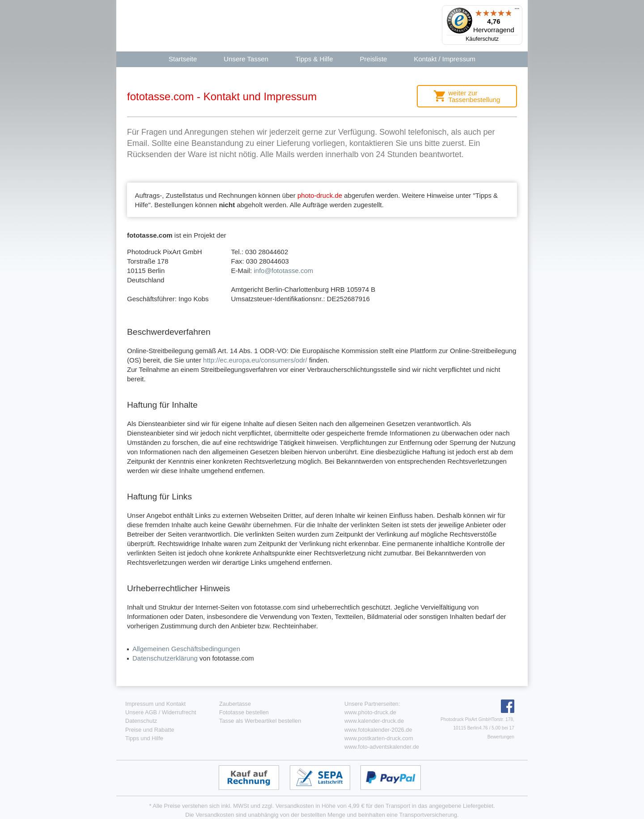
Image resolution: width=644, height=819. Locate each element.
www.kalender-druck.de (374, 721)
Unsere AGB (141, 712)
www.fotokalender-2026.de (378, 730)
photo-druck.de (320, 195)
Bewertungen (501, 737)
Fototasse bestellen (244, 712)
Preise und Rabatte (150, 730)
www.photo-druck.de (370, 712)
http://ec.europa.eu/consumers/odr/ (255, 360)
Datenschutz (141, 721)
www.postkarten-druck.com (379, 738)
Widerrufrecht (179, 712)
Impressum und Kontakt (155, 704)
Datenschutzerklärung (165, 658)
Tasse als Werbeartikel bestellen (260, 721)
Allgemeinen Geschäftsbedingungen (186, 649)
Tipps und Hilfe (144, 738)
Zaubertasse (235, 704)
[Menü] (517, 11)
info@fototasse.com (283, 271)
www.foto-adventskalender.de (382, 747)
